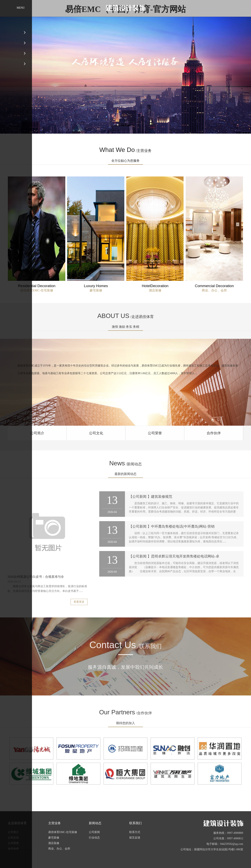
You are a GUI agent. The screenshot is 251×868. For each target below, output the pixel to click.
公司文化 (13, 838)
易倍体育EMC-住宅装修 (63, 832)
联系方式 (135, 832)
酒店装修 (54, 843)
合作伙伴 (13, 849)
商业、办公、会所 (59, 849)
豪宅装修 (54, 838)
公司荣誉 (13, 843)
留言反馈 (135, 838)
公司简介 (13, 832)
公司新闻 (94, 832)
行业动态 (94, 838)
